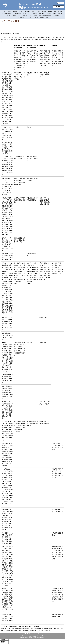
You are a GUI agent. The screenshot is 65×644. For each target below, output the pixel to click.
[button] (61, 3)
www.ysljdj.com (34, 634)
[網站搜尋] (59, 7)
